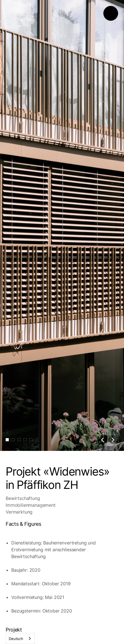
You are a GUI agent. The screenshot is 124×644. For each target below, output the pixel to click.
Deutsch (16, 639)
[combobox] (20, 638)
